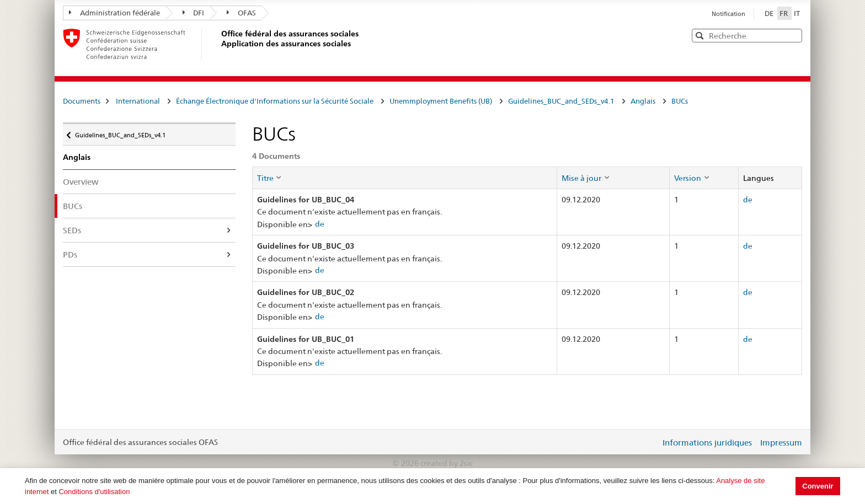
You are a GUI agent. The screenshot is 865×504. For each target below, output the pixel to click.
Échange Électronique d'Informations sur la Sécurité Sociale (275, 101)
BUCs (680, 101)
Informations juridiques (707, 443)
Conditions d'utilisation (94, 492)
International (138, 101)
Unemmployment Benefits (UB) (441, 101)
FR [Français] (784, 13)
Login (650, 442)
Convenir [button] (818, 486)
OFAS (241, 13)
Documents (82, 101)
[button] (793, 35)
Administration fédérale (114, 13)
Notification (728, 14)
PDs (70, 254)
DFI (194, 13)
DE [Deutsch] (770, 13)
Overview (81, 182)
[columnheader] (405, 178)
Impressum (781, 443)
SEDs (72, 230)
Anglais (643, 101)
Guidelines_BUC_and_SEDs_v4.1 (561, 101)
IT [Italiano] (797, 13)
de (320, 224)
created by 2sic (447, 463)
